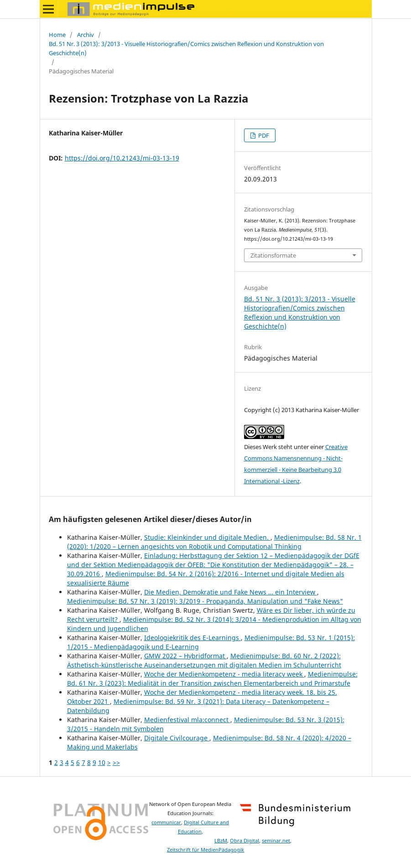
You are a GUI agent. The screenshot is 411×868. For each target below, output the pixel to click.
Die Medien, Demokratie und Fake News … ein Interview (231, 592)
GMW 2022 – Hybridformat (185, 656)
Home (57, 35)
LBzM (221, 841)
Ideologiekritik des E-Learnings (192, 638)
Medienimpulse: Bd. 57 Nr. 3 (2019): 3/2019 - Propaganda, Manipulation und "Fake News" (205, 601)
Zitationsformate (273, 255)
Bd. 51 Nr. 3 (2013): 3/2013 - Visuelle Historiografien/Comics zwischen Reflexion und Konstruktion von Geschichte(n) (186, 48)
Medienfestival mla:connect (187, 720)
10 (102, 762)
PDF (263, 135)
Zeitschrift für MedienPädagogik (205, 850)
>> (116, 762)
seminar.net (276, 841)
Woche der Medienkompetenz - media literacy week (224, 674)
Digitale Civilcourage (177, 738)
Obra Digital (245, 841)
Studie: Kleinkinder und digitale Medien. (207, 537)
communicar (166, 822)
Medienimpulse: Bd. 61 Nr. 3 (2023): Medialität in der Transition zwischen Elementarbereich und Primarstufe (212, 679)
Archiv (86, 35)
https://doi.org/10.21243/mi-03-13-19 (122, 158)
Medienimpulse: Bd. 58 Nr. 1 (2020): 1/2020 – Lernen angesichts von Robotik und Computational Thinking (214, 542)
